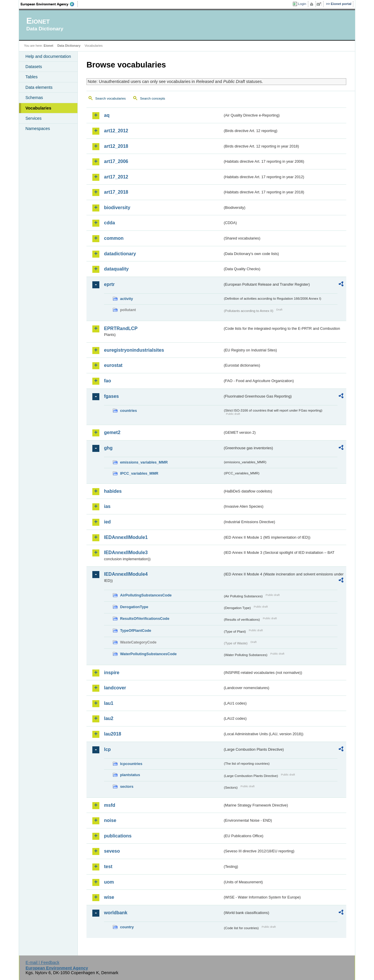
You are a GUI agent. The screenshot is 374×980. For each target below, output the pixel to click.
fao (108, 381)
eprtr (109, 284)
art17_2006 (116, 161)
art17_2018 (116, 192)
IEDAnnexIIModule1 (126, 537)
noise (110, 820)
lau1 (109, 703)
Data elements (39, 87)
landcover (115, 688)
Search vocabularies (110, 98)
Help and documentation (48, 56)
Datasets (34, 67)
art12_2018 (116, 146)
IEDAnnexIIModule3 (126, 553)
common (114, 238)
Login (302, 4)
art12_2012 (116, 131)
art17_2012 (116, 177)
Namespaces (38, 129)
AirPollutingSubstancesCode (146, 595)
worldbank (116, 913)
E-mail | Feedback (42, 962)
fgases (111, 396)
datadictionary (120, 254)
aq (107, 115)
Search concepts (153, 98)
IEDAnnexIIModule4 (126, 574)
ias (107, 506)
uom (109, 882)
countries (129, 411)
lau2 (109, 718)
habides (113, 491)
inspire (112, 673)
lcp (107, 749)
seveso (112, 851)
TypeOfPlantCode (136, 631)
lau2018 (113, 734)
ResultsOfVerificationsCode (145, 619)
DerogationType (134, 607)
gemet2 (112, 432)
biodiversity (117, 208)
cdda (109, 223)
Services (33, 118)
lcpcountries (131, 764)
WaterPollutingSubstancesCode (148, 654)
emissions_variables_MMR (144, 462)
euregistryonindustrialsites (134, 350)
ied (107, 522)
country (127, 927)
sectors (127, 786)
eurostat (113, 365)
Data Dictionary (69, 46)
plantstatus (130, 775)
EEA (49, 4)
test (108, 867)
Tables (32, 77)
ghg (108, 448)
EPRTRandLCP (121, 328)
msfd (110, 805)
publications (118, 836)
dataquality (116, 269)
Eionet (48, 46)
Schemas (34, 98)
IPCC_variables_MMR (139, 473)
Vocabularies (38, 108)
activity (127, 299)
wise (109, 897)
